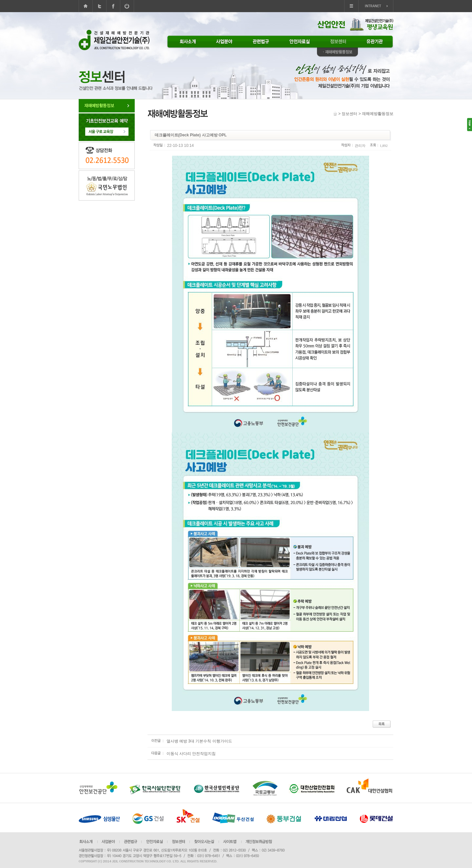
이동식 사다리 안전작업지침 (191, 754)
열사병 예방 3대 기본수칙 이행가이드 (199, 741)
